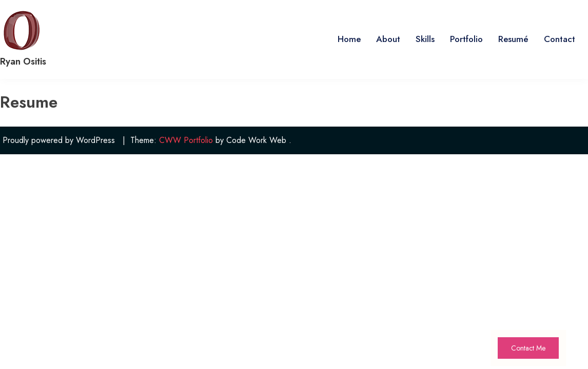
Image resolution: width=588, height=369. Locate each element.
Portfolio (466, 39)
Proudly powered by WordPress (59, 140)
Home (349, 39)
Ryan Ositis (23, 61)
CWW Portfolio (186, 140)
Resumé (513, 39)
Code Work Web (256, 140)
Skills (425, 39)
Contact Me (528, 348)
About (388, 39)
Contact (560, 39)
